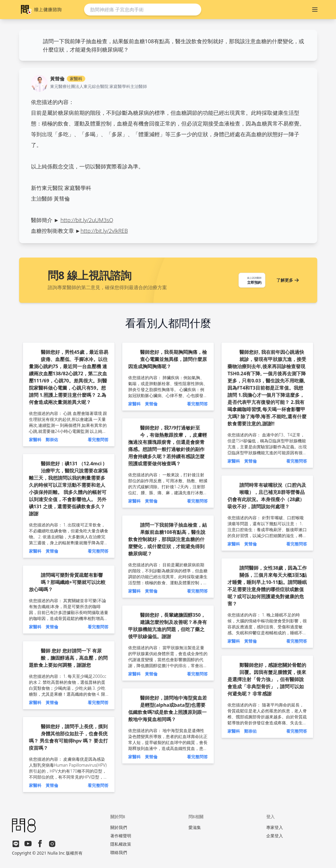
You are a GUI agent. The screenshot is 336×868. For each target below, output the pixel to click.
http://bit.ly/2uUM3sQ (87, 220)
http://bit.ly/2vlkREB (104, 231)
